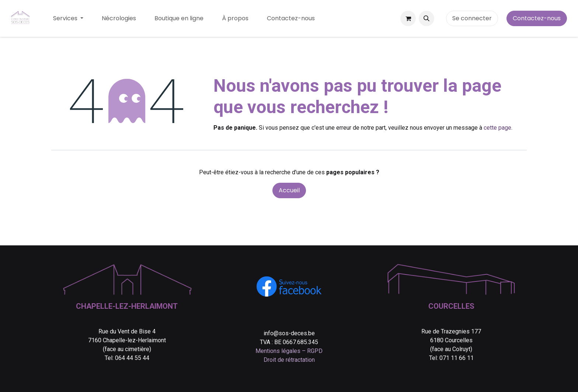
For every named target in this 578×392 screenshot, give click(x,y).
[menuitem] (68, 18)
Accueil (289, 190)
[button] (426, 18)
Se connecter (472, 18)
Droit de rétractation (289, 360)
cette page (497, 128)
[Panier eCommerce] (408, 18)
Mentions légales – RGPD (289, 351)
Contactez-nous (537, 18)
